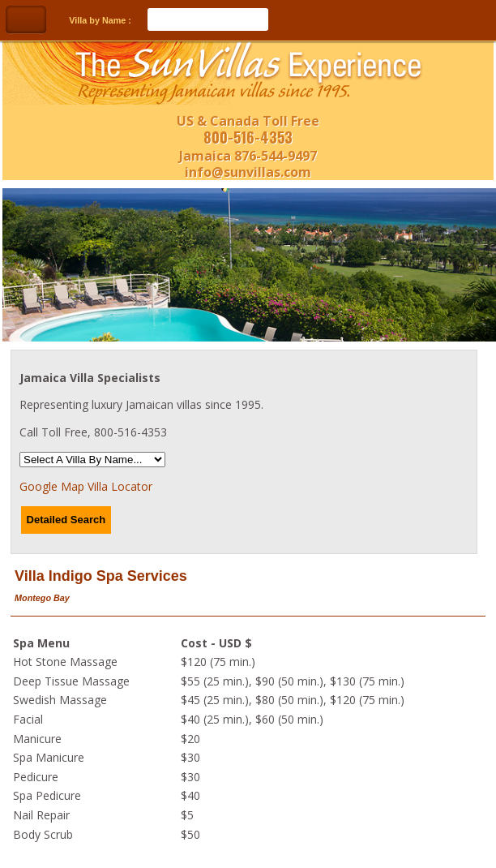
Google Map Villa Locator (86, 486)
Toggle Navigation (26, 20)
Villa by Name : (100, 20)
